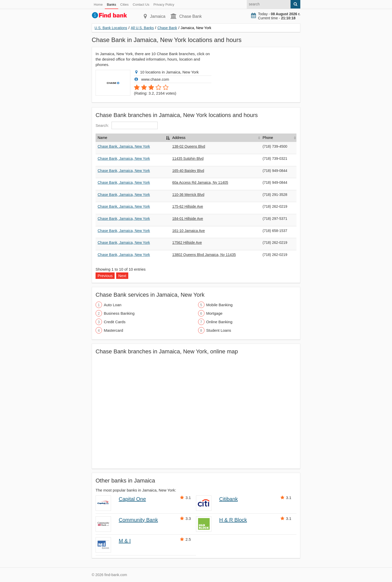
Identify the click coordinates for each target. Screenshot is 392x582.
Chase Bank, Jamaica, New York (124, 146)
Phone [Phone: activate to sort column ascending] (268, 138)
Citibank (228, 499)
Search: (127, 125)
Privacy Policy (164, 5)
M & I (125, 541)
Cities (125, 5)
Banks (112, 5)
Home (98, 5)
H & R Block (233, 520)
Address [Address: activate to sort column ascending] (179, 138)
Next (122, 276)
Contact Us (141, 5)
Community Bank (138, 520)
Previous (105, 276)
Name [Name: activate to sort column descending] (102, 138)
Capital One (132, 499)
